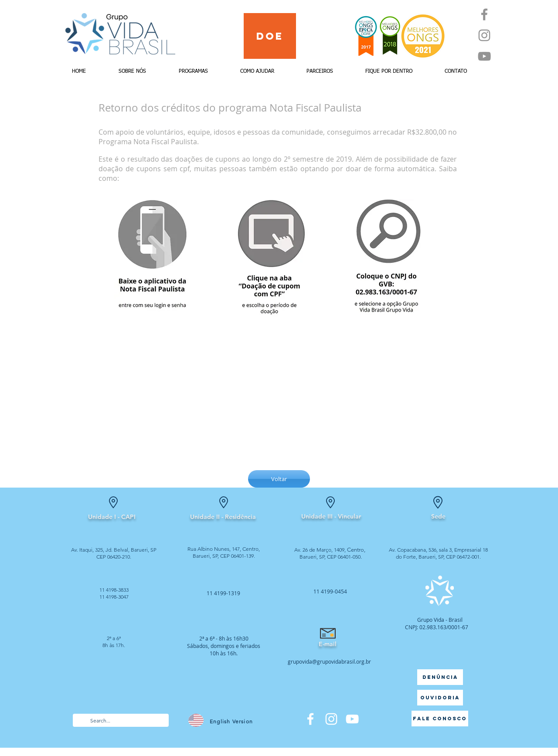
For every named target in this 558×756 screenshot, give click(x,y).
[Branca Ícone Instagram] (331, 719)
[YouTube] (484, 56)
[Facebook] (484, 14)
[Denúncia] (440, 677)
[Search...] (120, 721)
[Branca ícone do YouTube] (352, 719)
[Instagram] (484, 35)
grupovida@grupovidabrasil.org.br (329, 661)
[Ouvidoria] (440, 698)
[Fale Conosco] (440, 719)
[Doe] (270, 36)
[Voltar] (279, 479)
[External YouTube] (279, 393)
